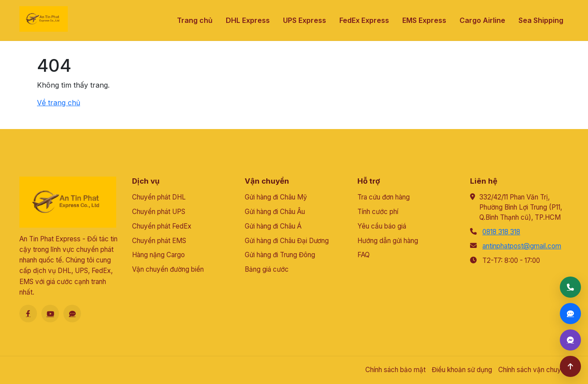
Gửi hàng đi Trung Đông (280, 255)
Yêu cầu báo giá (382, 226)
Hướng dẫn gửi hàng (388, 241)
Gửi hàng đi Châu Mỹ (276, 197)
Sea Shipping (541, 20)
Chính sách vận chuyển (533, 370)
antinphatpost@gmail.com (522, 246)
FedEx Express (364, 20)
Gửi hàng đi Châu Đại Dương (287, 241)
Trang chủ (195, 20)
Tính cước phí (378, 212)
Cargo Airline (482, 20)
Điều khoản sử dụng (462, 370)
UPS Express (305, 20)
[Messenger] (570, 340)
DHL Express (248, 20)
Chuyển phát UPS (159, 212)
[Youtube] (50, 314)
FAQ (364, 255)
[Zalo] (72, 314)
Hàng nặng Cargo (158, 255)
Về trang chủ (59, 103)
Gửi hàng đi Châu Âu (275, 212)
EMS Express (424, 20)
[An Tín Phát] (44, 19)
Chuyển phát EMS (159, 241)
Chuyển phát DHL (159, 197)
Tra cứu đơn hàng (384, 197)
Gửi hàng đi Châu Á (273, 226)
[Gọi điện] (570, 287)
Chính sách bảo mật (395, 370)
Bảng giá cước (267, 269)
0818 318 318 (501, 232)
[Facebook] (28, 314)
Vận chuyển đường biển (168, 269)
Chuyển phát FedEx (162, 226)
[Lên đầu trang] (570, 366)
